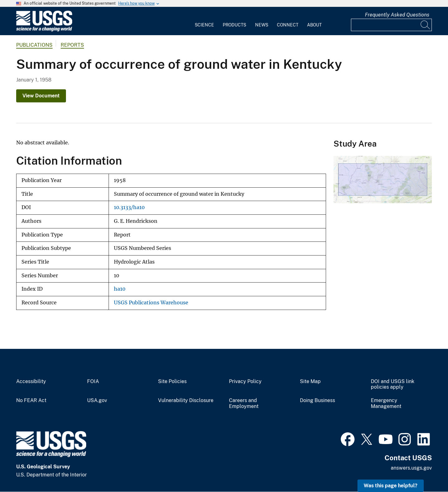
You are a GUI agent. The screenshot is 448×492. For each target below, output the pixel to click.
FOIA (93, 382)
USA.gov (97, 401)
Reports (72, 45)
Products (234, 25)
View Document (41, 96)
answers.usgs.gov (411, 468)
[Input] (391, 25)
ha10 (120, 289)
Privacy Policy (245, 382)
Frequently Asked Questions (397, 15)
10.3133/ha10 (129, 207)
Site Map (310, 382)
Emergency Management (386, 403)
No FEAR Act (31, 401)
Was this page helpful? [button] (391, 486)
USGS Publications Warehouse (151, 303)
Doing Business (317, 401)
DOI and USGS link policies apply (393, 384)
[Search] (426, 25)
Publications (34, 45)
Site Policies (172, 382)
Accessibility (31, 382)
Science (204, 25)
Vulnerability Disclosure (186, 401)
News (262, 25)
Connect (288, 25)
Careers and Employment (244, 403)
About (314, 25)
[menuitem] (204, 21)
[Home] (44, 30)
